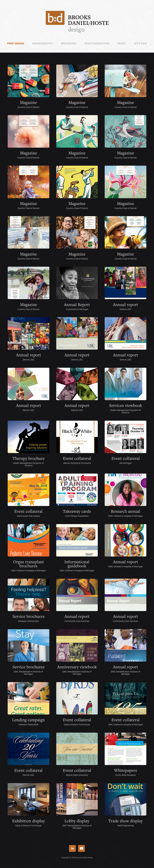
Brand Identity (43, 44)
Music (121, 44)
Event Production (97, 44)
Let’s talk (140, 44)
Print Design (16, 44)
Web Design (69, 44)
